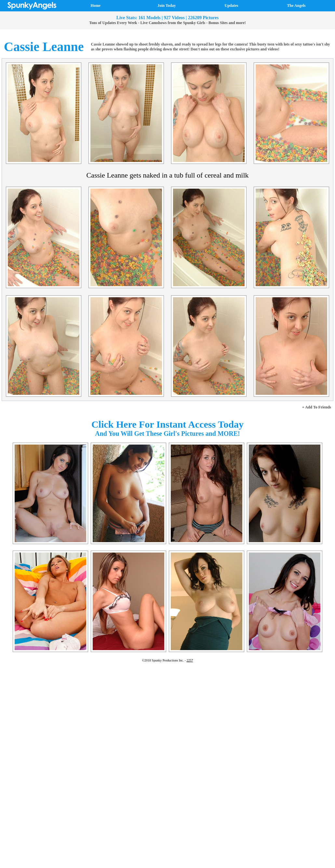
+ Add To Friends (317, 407)
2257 (190, 660)
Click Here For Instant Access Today (167, 424)
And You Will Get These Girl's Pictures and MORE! (167, 434)
